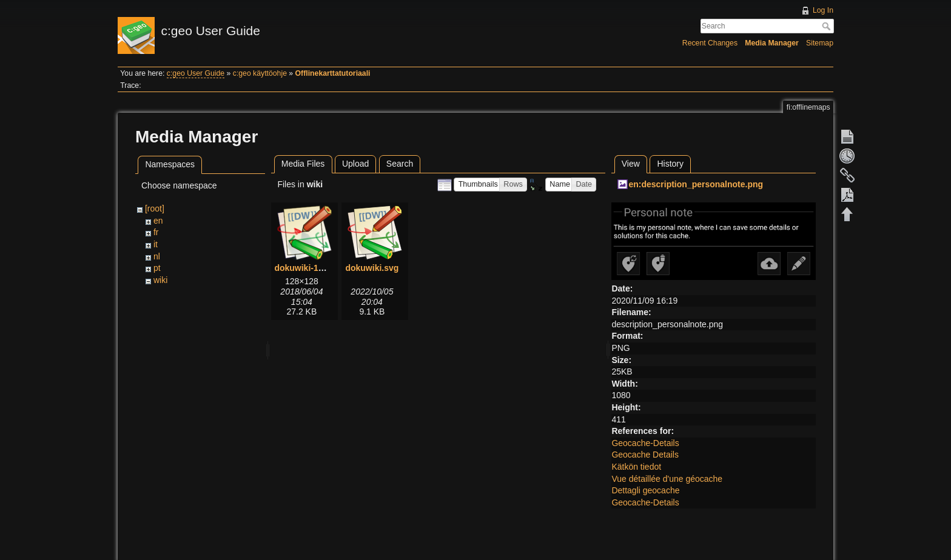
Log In (823, 10)
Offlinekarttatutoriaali (333, 73)
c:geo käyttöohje (260, 73)
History (670, 164)
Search (828, 26)
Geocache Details (645, 455)
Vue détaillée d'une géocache (667, 479)
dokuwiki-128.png (310, 268)
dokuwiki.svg (372, 268)
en (158, 221)
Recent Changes (710, 43)
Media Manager (772, 43)
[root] (155, 208)
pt (157, 268)
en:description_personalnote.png (696, 184)
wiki (160, 280)
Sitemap (820, 43)
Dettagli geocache (645, 490)
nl (157, 256)
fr (156, 232)
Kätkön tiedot (636, 467)
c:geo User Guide (196, 73)
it (156, 244)
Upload (355, 164)
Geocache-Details (645, 443)
